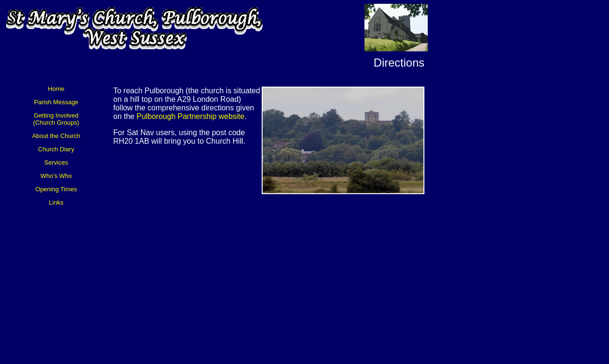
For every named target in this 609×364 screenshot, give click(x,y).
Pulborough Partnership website (191, 116)
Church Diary (56, 149)
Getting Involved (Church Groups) (56, 119)
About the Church (56, 136)
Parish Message (56, 102)
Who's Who (56, 176)
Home (56, 89)
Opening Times (56, 189)
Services (56, 162)
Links (56, 202)
